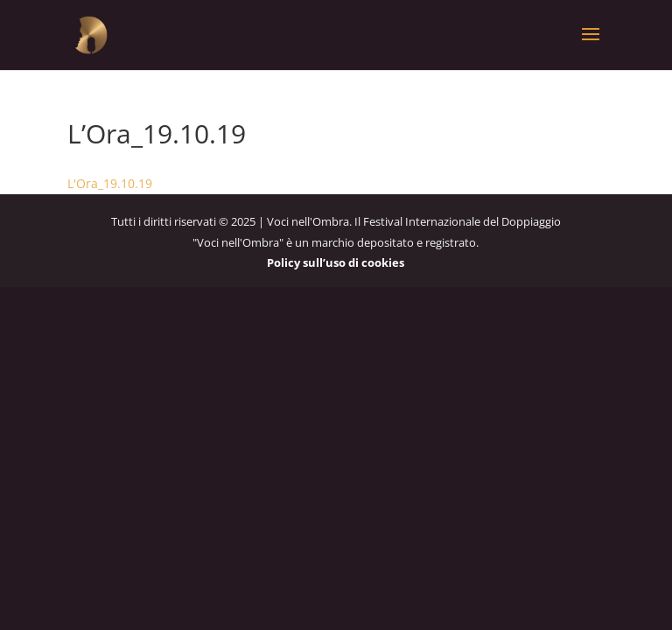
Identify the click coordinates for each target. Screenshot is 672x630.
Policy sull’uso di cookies (336, 262)
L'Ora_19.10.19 (110, 183)
